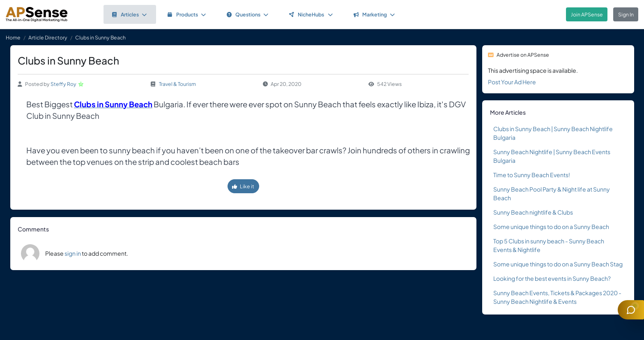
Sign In (626, 14)
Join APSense (587, 14)
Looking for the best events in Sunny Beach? (552, 278)
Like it (243, 186)
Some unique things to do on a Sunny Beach (551, 227)
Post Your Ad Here (512, 82)
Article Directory (48, 37)
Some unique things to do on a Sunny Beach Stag (558, 264)
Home (13, 37)
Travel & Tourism (177, 84)
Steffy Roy (63, 84)
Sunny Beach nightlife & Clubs (533, 212)
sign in (73, 253)
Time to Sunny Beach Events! (532, 175)
